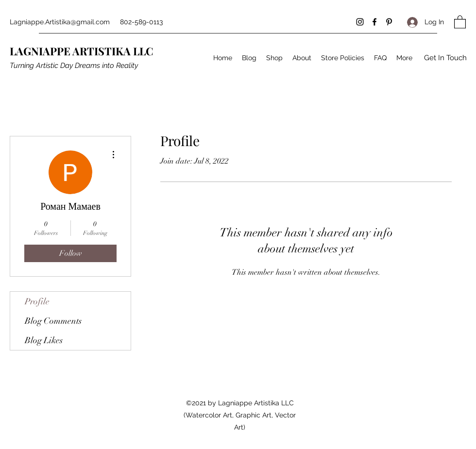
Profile (37, 301)
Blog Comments (53, 321)
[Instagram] (360, 22)
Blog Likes (44, 340)
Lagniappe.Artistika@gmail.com (60, 22)
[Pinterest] (389, 22)
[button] (460, 22)
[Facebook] (374, 22)
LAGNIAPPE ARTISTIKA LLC (82, 51)
